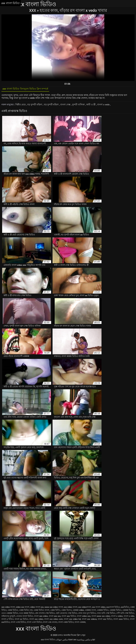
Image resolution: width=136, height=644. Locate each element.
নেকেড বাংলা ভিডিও (25, 617)
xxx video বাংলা (71, 608)
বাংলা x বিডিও (8, 620)
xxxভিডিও (125, 608)
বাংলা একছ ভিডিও (18, 623)
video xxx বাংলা (23, 608)
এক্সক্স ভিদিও (55, 611)
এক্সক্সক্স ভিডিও (115, 611)
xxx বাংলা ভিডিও (48, 640)
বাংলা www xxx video (101, 617)
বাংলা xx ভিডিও (21, 620)
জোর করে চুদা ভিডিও (87, 614)
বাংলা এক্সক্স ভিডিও (66, 623)
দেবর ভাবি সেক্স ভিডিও (106, 614)
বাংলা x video (117, 617)
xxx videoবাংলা (85, 608)
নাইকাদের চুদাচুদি (8, 617)
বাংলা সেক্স (66, 105)
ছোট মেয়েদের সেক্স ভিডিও (66, 614)
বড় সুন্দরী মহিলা (35, 105)
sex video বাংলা (8, 608)
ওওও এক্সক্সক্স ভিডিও (10, 614)
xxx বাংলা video (99, 608)
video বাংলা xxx (37, 608)
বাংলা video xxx (84, 617)
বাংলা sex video (41, 617)
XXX (33, 10)
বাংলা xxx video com (53, 620)
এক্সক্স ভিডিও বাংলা (41, 611)
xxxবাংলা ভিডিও (113, 608)
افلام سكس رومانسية (86, 640)
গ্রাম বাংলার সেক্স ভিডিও (45, 614)
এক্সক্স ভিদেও (66, 611)
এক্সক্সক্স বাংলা (90, 611)
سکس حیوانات (62, 640)
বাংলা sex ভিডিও (69, 617)
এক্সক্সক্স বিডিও (103, 611)
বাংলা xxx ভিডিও (105, 620)
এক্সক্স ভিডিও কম (26, 611)
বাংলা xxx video (36, 620)
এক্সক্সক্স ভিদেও (128, 611)
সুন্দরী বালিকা (79, 105)
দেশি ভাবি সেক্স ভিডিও (125, 614)
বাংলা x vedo (104, 105)
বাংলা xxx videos (89, 620)
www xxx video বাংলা (54, 608)
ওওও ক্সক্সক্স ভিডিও (27, 614)
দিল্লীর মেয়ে (21, 105)
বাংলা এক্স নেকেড (50, 623)
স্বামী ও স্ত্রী (91, 105)
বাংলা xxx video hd (72, 620)
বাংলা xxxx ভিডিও (121, 620)
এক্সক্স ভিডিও (13, 611)
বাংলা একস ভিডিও (34, 623)
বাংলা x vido (129, 617)
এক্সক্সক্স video (78, 611)
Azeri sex (72, 640)
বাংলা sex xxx (55, 617)
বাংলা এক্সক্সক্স (80, 623)
